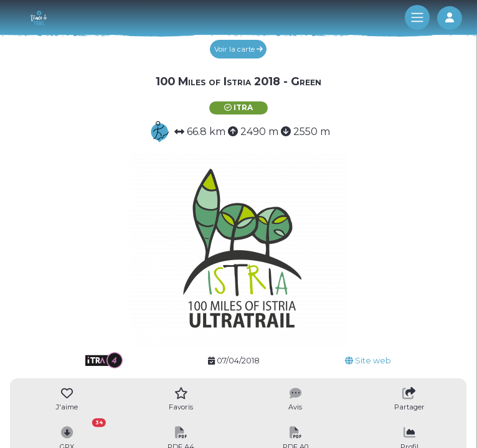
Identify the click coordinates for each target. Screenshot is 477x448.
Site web (368, 361)
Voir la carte (238, 49)
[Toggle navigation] (417, 17)
